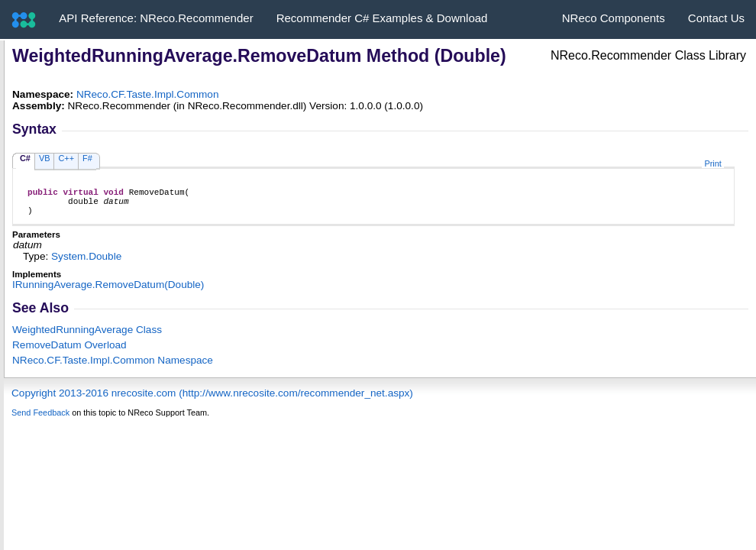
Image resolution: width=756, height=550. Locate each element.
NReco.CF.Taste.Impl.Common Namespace (113, 367)
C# (25, 158)
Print (712, 163)
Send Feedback (40, 419)
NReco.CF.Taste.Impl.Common (148, 94)
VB (45, 158)
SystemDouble (86, 263)
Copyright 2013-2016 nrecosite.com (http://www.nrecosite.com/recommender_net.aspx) (212, 400)
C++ (66, 158)
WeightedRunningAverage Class (87, 336)
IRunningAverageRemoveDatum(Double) (108, 291)
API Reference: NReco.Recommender (156, 18)
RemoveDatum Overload (69, 352)
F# (87, 158)
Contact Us (716, 18)
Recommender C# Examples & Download (382, 18)
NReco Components (614, 18)
